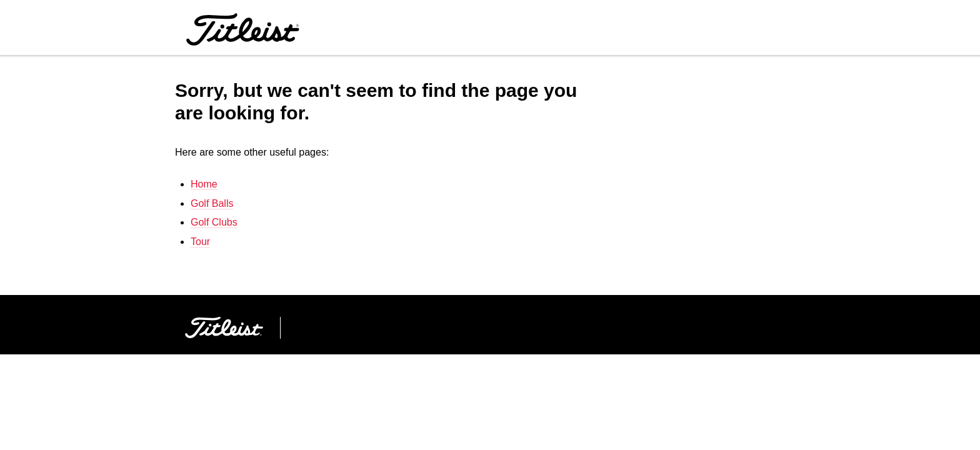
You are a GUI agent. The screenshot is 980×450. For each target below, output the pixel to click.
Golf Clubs (214, 222)
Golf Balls (212, 203)
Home (204, 184)
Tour (200, 242)
